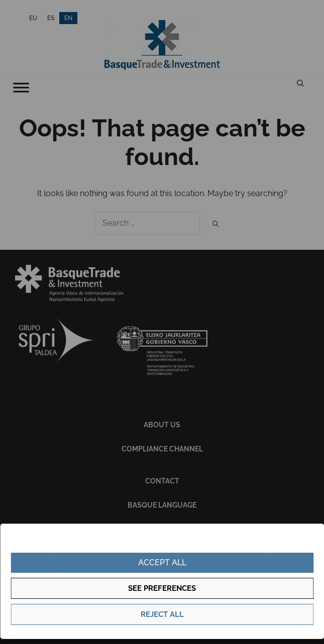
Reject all (162, 614)
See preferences (162, 588)
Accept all (162, 562)
